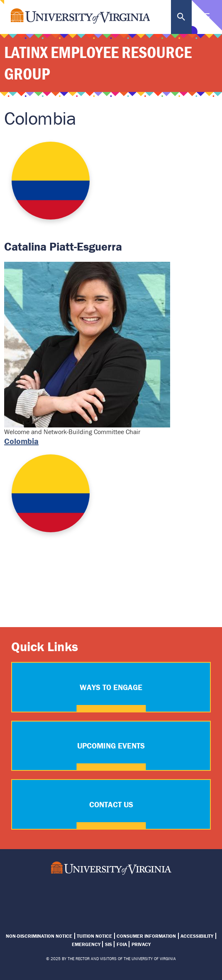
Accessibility (197, 936)
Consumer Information (146, 936)
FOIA (122, 944)
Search (181, 17)
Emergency (86, 944)
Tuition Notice (94, 936)
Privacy (141, 944)
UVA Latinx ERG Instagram (81, 896)
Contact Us (111, 804)
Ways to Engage (111, 687)
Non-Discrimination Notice (39, 936)
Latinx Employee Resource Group (98, 63)
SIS (109, 944)
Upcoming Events (111, 746)
